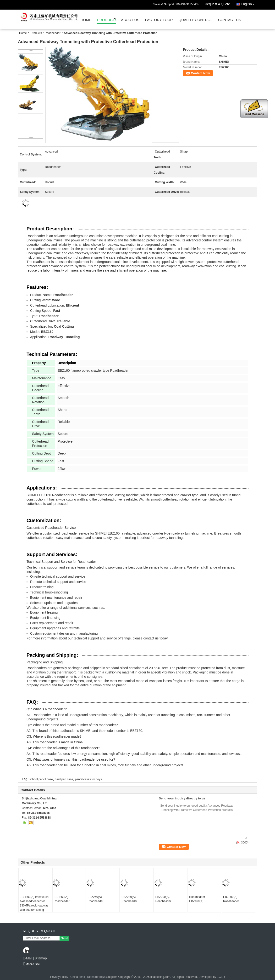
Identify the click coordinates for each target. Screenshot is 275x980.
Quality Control (195, 20)
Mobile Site (31, 964)
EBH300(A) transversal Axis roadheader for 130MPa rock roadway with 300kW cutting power (35, 906)
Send (64, 938)
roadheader (53, 33)
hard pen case (64, 779)
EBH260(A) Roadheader (62, 899)
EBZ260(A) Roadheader (95, 899)
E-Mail (27, 958)
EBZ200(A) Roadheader (163, 899)
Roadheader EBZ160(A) (197, 899)
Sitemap (41, 958)
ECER (221, 977)
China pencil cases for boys (88, 977)
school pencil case (41, 779)
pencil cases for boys (88, 779)
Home (86, 20)
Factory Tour (159, 20)
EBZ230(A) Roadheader (129, 899)
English (249, 3)
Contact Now (200, 73)
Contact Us (230, 20)
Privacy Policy (59, 977)
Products (106, 20)
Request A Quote (217, 4)
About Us (130, 20)
